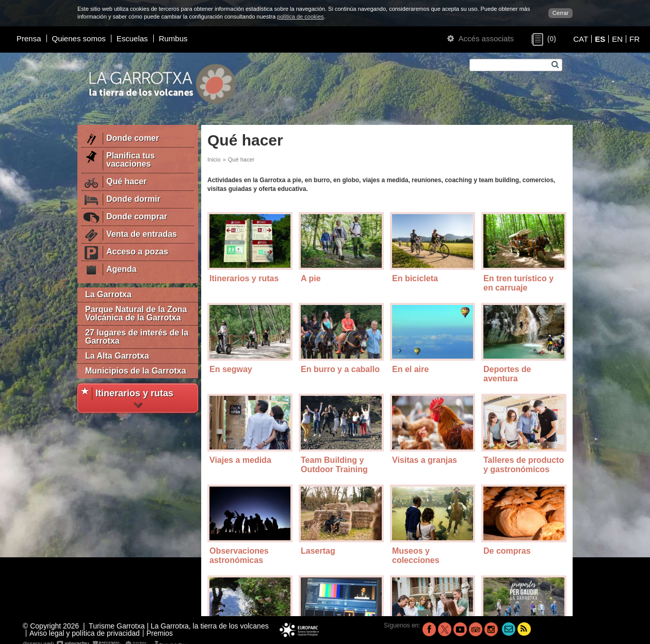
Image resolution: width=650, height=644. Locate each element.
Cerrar (560, 13)
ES (600, 39)
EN (617, 39)
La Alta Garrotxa (117, 356)
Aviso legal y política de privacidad (85, 633)
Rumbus (173, 38)
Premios (160, 633)
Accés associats (481, 38)
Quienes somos (79, 38)
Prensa (29, 38)
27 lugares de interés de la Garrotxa (137, 337)
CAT (581, 39)
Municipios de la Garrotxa (136, 371)
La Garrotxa (108, 294)
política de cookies (300, 17)
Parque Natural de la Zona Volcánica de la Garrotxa (136, 313)
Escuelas (132, 38)
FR (635, 39)
